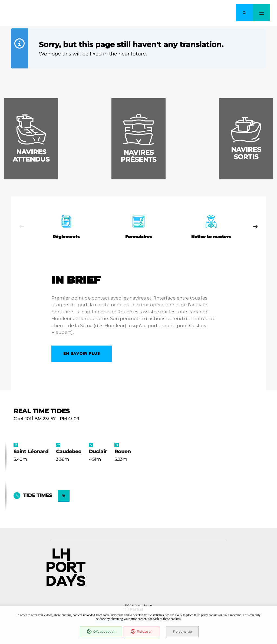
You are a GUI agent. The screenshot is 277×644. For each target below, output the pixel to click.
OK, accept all (101, 632)
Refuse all (141, 632)
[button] (244, 13)
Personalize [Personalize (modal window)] (182, 631)
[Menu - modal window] (261, 13)
